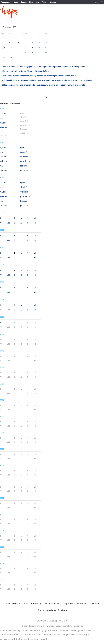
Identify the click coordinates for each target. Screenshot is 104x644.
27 (39, 53)
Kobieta (24, 2)
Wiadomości (6, 2)
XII (35, 223)
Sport (16, 2)
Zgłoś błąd (79, 626)
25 (25, 53)
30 (10, 57)
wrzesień (24, 157)
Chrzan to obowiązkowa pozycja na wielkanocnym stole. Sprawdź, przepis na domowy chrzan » (45, 67)
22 (3, 53)
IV (21, 218)
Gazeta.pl (95, 604)
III (14, 218)
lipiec (22, 147)
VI (35, 218)
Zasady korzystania (64, 626)
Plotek (45, 2)
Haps (73, 604)
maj (2, 166)
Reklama (32, 626)
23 (10, 53)
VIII (8, 223)
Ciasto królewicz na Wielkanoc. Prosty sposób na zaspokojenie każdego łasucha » (39, 76)
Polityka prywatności (46, 626)
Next (38, 2)
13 (39, 43)
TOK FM (25, 604)
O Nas (24, 626)
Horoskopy (36, 604)
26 (32, 53)
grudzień (24, 170)
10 (18, 43)
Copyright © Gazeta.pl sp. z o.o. (52, 621)
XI (28, 223)
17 (18, 48)
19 (32, 48)
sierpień (24, 152)
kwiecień (4, 127)
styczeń (3, 114)
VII (1, 223)
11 (25, 43)
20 (39, 48)
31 (18, 57)
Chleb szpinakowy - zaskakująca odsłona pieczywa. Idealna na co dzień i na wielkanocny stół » (44, 85)
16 (10, 48)
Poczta (96, 2)
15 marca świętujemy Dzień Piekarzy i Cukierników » (25, 71)
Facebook (62, 610)
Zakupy (65, 604)
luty (1, 118)
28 (46, 53)
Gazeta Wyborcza (51, 604)
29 (3, 57)
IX (15, 223)
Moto (31, 2)
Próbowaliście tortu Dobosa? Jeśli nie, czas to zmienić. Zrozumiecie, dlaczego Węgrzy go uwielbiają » (48, 80)
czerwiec (4, 170)
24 (18, 53)
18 (25, 48)
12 (32, 43)
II (8, 218)
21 (46, 48)
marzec (3, 123)
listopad (24, 166)
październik (25, 161)
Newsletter (51, 610)
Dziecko (53, 2)
